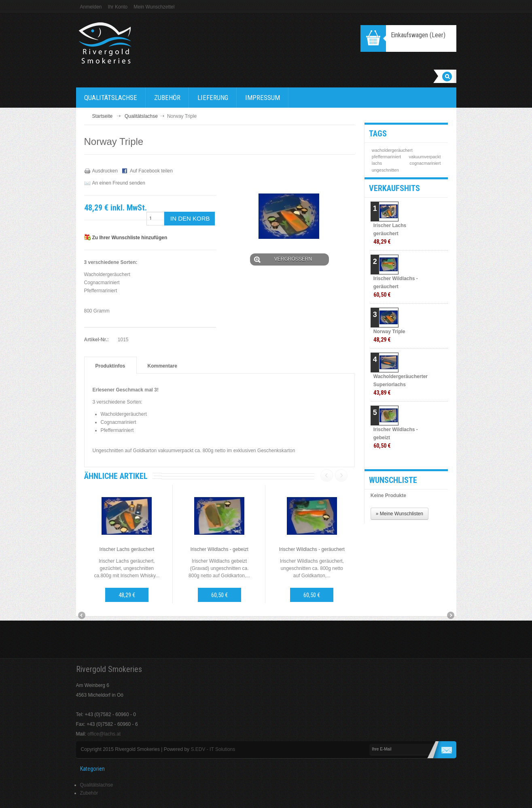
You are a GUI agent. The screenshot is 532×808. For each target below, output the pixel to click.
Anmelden (91, 7)
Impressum (263, 98)
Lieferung (213, 98)
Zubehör (167, 98)
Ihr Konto (118, 7)
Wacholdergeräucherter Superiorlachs (399, 385)
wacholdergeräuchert (392, 150)
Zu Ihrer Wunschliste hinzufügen (130, 238)
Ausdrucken (105, 171)
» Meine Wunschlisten (400, 514)
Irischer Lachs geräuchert (127, 549)
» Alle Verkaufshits (414, 460)
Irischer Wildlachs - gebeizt (219, 549)
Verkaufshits (394, 188)
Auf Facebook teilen (151, 171)
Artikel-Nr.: (96, 340)
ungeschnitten (385, 170)
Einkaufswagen (418, 35)
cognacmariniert (425, 163)
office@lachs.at (104, 734)
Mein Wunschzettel (154, 7)
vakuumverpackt (425, 157)
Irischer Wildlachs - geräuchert (312, 549)
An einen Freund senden (119, 183)
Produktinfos (110, 366)
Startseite (103, 116)
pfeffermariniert (386, 157)
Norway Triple (389, 336)
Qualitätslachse (111, 98)
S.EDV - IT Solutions (213, 749)
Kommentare (162, 366)
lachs (377, 163)
